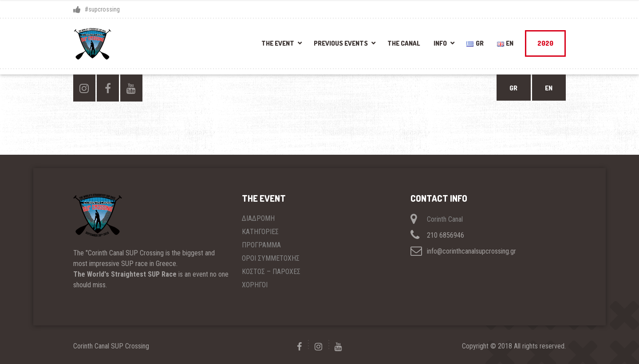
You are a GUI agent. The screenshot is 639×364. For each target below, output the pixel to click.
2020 (545, 43)
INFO (440, 43)
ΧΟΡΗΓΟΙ (255, 285)
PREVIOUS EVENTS (341, 43)
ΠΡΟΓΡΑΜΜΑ (261, 245)
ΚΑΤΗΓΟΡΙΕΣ (260, 232)
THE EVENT (278, 43)
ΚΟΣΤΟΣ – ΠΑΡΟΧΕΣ (271, 272)
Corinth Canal (445, 219)
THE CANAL (404, 43)
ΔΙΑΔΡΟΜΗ (258, 218)
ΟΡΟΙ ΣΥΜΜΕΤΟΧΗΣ (271, 258)
